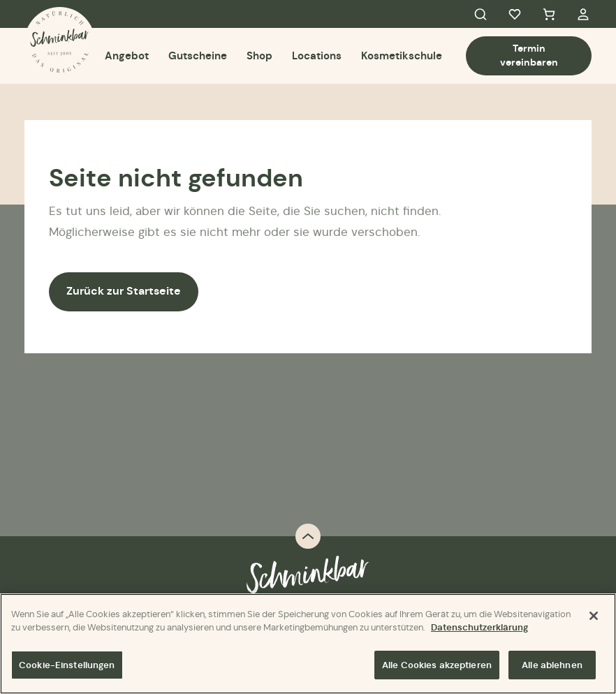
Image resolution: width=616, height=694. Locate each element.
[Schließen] (594, 617)
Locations (317, 56)
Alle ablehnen (552, 666)
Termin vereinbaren (529, 55)
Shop (259, 56)
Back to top (308, 536)
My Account (583, 14)
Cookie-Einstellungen (67, 666)
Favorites (515, 14)
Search (481, 14)
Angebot (127, 56)
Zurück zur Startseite (124, 291)
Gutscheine (198, 56)
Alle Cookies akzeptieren (437, 666)
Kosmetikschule (402, 56)
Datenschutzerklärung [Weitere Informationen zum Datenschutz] (479, 629)
